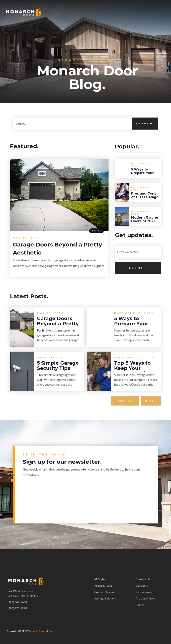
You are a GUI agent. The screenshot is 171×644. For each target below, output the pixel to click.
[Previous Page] (125, 401)
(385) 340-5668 (17, 602)
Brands (140, 605)
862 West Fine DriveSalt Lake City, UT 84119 (23, 593)
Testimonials (144, 592)
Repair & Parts (103, 586)
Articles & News (146, 598)
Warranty (32, 631)
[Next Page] (151, 401)
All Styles (100, 579)
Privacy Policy (46, 631)
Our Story (142, 586)
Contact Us (143, 579)
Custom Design (104, 592)
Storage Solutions (105, 598)
